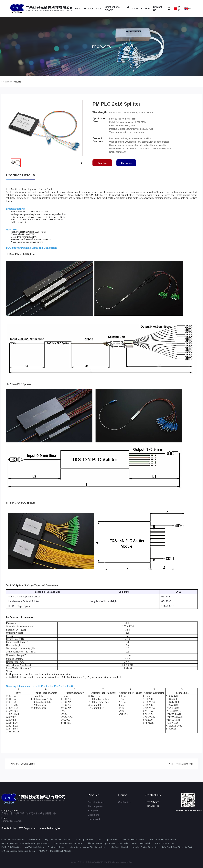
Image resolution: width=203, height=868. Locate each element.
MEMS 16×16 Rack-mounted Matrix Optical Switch (25, 843)
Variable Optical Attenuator (145, 847)
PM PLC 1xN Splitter (11, 847)
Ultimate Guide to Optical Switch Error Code (107, 843)
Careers (146, 9)
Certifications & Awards (117, 9)
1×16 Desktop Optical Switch (162, 839)
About (135, 9)
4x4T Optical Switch (34, 847)
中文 (177, 8)
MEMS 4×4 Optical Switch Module (55, 851)
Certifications (125, 802)
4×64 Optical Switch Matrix (89, 839)
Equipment (93, 815)
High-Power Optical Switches (58, 839)
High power (94, 811)
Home (78, 9)
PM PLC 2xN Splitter (164, 843)
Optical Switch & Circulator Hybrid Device (125, 839)
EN (188, 9)
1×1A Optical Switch (119, 847)
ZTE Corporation (27, 828)
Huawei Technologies (49, 828)
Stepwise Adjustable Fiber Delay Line (88, 847)
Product (89, 9)
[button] (7, 163)
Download (102, 163)
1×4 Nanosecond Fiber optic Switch (18, 851)
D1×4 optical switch (141, 843)
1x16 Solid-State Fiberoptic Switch (178, 847)
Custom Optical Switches (13, 839)
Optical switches (96, 802)
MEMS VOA (35, 839)
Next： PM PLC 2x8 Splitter (181, 764)
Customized (94, 819)
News (99, 9)
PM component (95, 806)
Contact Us (157, 9)
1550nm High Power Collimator (68, 843)
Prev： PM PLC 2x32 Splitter (22, 764)
